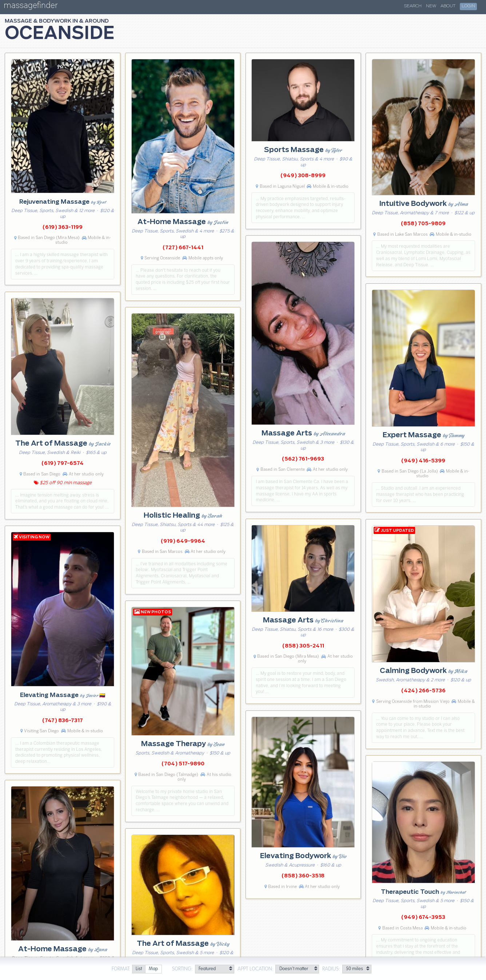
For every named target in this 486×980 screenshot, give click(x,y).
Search (413, 6)
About (448, 6)
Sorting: (182, 969)
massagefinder (31, 7)
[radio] (139, 969)
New (431, 6)
